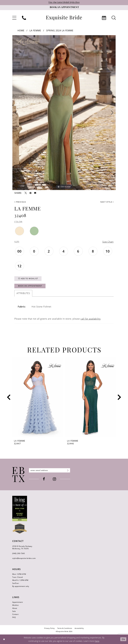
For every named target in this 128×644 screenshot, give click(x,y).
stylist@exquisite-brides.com (24, 558)
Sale (14, 611)
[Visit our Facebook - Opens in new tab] (44, 479)
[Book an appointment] (64, 8)
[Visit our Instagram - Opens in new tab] (55, 479)
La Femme (35, 30)
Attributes (23, 293)
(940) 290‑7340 (18, 553)
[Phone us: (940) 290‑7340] (24, 18)
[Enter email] (50, 470)
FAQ (14, 617)
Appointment (18, 602)
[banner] (64, 18)
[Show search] (114, 18)
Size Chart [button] (108, 242)
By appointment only (21, 586)
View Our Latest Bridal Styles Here (64, 3)
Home (21, 30)
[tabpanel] (64, 113)
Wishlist (15, 605)
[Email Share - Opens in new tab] (35, 193)
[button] (14, 18)
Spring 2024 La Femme (60, 30)
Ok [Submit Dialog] (123, 639)
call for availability (91, 319)
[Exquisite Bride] (18, 475)
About (15, 608)
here (97, 641)
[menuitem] (14, 18)
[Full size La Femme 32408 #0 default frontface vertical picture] (64, 113)
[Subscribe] (68, 470)
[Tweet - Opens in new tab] (26, 193)
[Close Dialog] (4, 639)
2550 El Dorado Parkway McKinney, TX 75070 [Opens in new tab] (22, 547)
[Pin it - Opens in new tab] (30, 193)
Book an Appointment (30, 286)
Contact (15, 614)
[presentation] (38, 397)
